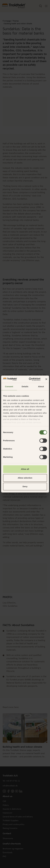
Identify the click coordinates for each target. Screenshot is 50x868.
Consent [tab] (9, 386)
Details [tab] (25, 386)
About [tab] (41, 386)
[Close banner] (46, 379)
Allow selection (25, 478)
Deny (25, 486)
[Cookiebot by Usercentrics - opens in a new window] (30, 379)
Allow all (25, 469)
